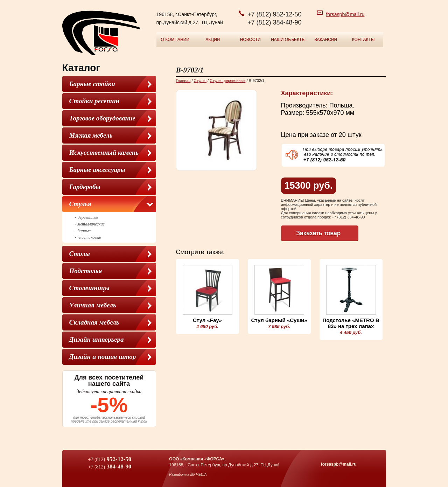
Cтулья (80, 204)
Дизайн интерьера (97, 339)
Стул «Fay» (207, 320)
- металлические (90, 224)
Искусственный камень (104, 152)
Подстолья (86, 271)
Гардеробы (85, 187)
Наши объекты (288, 40)
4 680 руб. (207, 326)
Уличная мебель (93, 305)
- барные (83, 231)
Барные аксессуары (97, 170)
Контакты (363, 40)
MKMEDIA (199, 475)
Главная (183, 81)
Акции (213, 40)
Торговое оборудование (103, 118)
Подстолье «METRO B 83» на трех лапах (351, 323)
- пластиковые (88, 237)
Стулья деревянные (227, 81)
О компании (175, 40)
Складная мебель (94, 322)
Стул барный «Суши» (279, 320)
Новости (250, 40)
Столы (80, 254)
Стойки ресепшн (94, 101)
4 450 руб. (351, 332)
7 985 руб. (279, 326)
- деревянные (87, 217)
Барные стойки (92, 84)
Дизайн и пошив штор (103, 357)
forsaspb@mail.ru (345, 14)
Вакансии (326, 40)
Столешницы (89, 288)
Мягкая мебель (91, 135)
